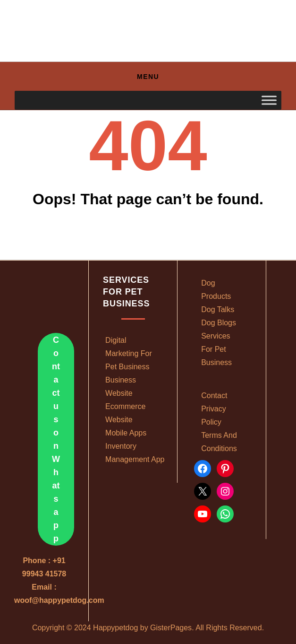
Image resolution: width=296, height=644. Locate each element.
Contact (214, 396)
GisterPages (171, 628)
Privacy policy (213, 415)
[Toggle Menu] (269, 100)
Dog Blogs (219, 323)
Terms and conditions (219, 442)
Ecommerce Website (125, 413)
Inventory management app (135, 453)
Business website (121, 387)
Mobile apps (126, 433)
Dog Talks (218, 309)
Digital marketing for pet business (129, 353)
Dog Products (216, 290)
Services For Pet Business (216, 349)
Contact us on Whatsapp (56, 439)
